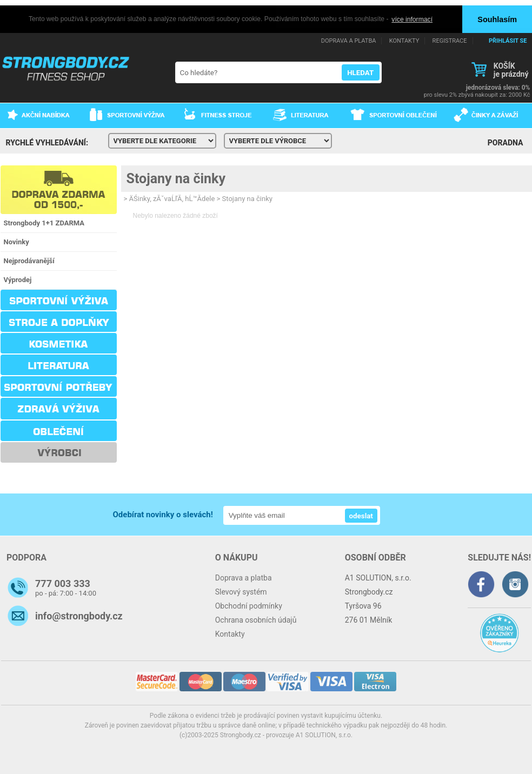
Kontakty (230, 633)
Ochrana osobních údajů (256, 619)
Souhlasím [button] (497, 19)
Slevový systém (241, 591)
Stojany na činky (176, 178)
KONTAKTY (404, 40)
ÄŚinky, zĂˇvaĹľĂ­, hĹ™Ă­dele (172, 198)
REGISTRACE (450, 40)
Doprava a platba (244, 577)
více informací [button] (412, 19)
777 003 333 (63, 583)
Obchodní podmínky (249, 605)
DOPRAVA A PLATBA (349, 40)
